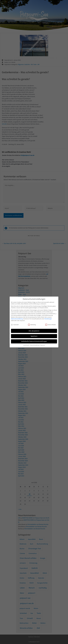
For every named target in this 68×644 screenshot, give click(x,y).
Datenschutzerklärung (17, 319)
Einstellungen (48, 319)
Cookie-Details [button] (26, 345)
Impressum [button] (43, 345)
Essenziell (15, 325)
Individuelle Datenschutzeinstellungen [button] (34, 341)
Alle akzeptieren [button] (34, 331)
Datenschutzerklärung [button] (35, 345)
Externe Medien (51, 325)
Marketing (32, 325)
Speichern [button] (34, 336)
